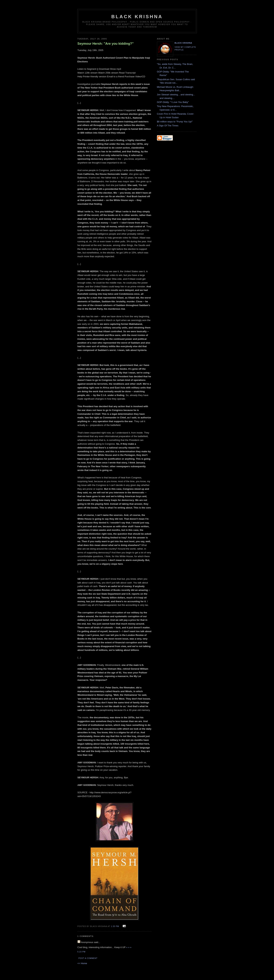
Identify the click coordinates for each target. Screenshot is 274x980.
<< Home (82, 963)
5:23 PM (82, 952)
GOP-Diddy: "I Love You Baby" (173, 102)
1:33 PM (115, 926)
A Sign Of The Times (168, 126)
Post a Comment (88, 958)
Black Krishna (137, 17)
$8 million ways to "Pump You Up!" (175, 122)
